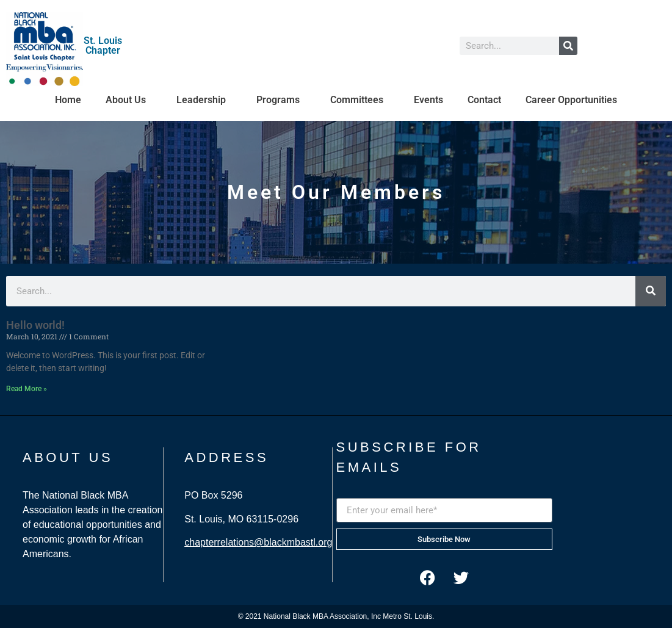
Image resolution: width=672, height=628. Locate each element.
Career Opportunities (571, 100)
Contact (484, 100)
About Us (129, 100)
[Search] (568, 46)
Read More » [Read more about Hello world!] (27, 389)
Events (428, 100)
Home (68, 100)
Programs (281, 100)
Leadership (204, 100)
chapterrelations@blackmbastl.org (258, 542)
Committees (360, 100)
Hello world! (35, 325)
